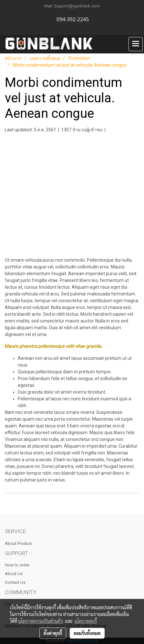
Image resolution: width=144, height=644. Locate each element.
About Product (18, 543)
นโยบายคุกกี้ (86, 621)
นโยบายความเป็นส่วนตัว (41, 621)
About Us (14, 574)
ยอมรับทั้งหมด (87, 633)
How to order (17, 565)
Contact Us (15, 582)
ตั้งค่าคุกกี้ (53, 633)
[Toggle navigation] (136, 44)
